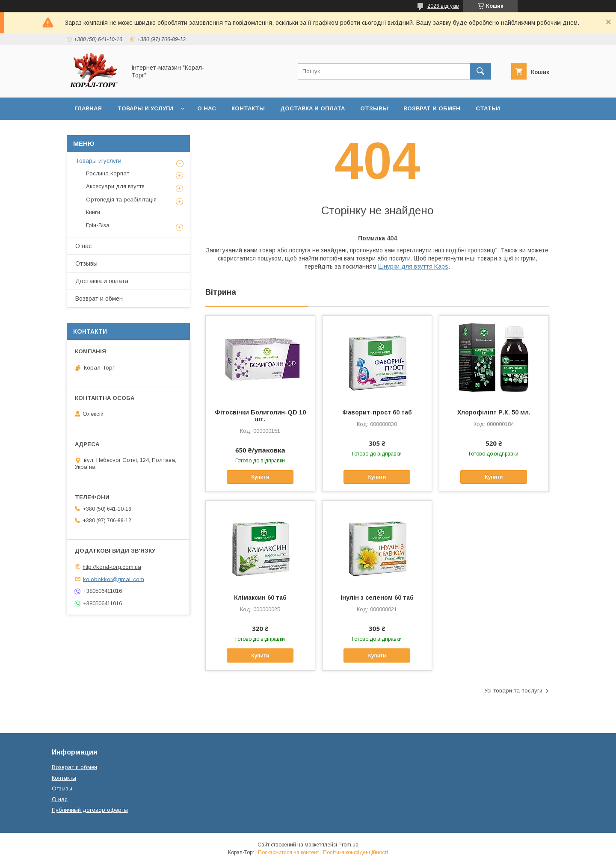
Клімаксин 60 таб (260, 598)
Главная (88, 108)
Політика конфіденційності (355, 852)
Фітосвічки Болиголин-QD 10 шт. (260, 416)
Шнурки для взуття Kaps (413, 266)
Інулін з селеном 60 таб (377, 598)
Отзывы (374, 108)
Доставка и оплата (312, 108)
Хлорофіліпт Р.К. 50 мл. (494, 412)
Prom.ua (348, 845)
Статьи (488, 108)
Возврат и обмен (432, 108)
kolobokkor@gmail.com (114, 579)
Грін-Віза (98, 225)
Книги (93, 212)
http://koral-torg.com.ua (112, 567)
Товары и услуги (145, 108)
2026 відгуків (443, 6)
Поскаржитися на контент (289, 852)
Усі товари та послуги (513, 691)
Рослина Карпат (108, 173)
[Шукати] (480, 71)
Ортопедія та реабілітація (121, 200)
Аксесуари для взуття (115, 186)
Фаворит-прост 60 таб (377, 412)
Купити (260, 477)
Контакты (248, 108)
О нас (207, 108)
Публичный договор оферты (90, 810)
